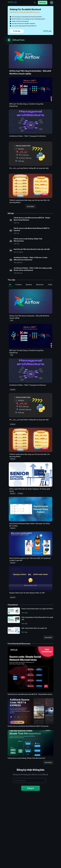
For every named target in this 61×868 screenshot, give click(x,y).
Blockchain (40, 285)
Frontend (18, 285)
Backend (29, 285)
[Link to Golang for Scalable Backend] (31, 20)
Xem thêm (31, 206)
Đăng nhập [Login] (43, 3)
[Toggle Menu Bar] (52, 3)
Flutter (50, 285)
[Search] (35, 3)
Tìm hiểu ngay (17, 31)
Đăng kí (31, 788)
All (10, 285)
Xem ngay (24, 613)
